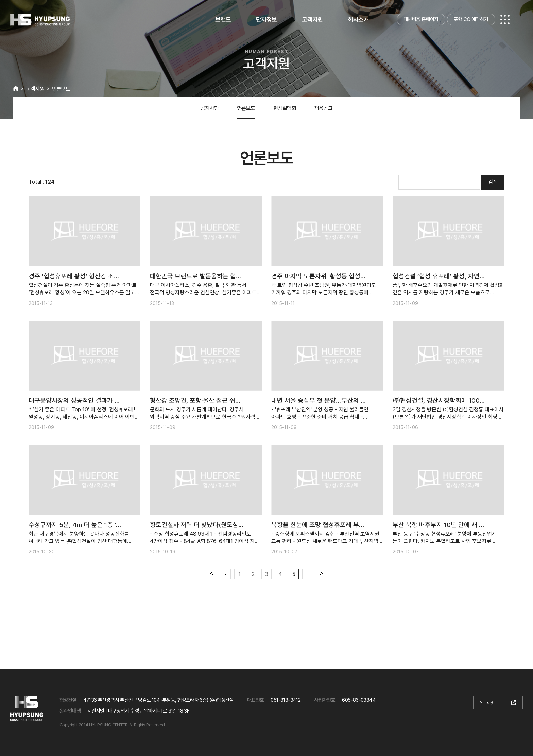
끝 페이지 (321, 574)
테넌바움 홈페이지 (421, 19)
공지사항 (210, 108)
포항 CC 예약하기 (471, 19)
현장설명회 (285, 108)
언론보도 (246, 108)
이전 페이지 (226, 574)
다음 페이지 (307, 574)
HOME (16, 88)
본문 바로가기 (0, 0)
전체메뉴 (505, 20)
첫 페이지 (212, 574)
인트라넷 (487, 703)
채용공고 (323, 108)
